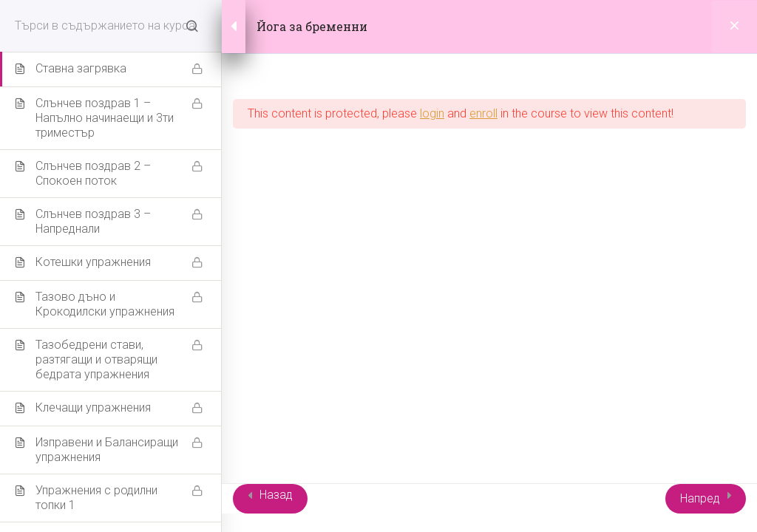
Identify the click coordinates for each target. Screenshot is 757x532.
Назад (276, 495)
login (432, 113)
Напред (700, 498)
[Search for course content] (192, 26)
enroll (483, 113)
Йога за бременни (312, 26)
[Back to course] (734, 27)
